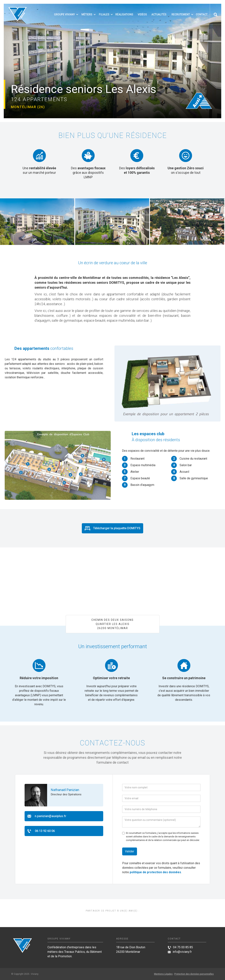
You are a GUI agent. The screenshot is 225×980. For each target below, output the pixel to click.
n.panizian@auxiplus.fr (50, 816)
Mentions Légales (163, 974)
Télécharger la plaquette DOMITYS (117, 528)
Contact (202, 14)
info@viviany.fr (182, 952)
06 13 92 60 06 (45, 831)
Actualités (159, 14)
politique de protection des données (155, 872)
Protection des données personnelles (194, 974)
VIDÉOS (142, 14)
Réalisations (124, 14)
